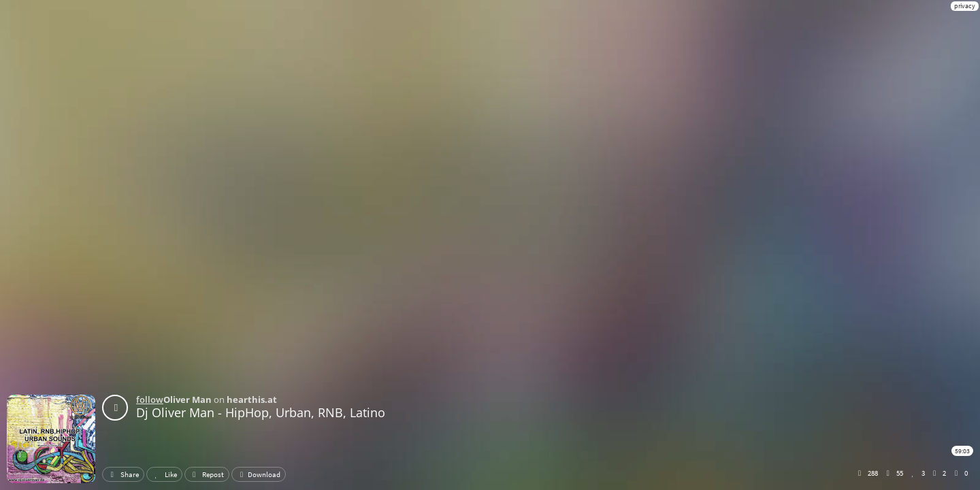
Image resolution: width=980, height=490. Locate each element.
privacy (965, 6)
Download (259, 474)
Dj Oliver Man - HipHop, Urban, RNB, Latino (261, 412)
